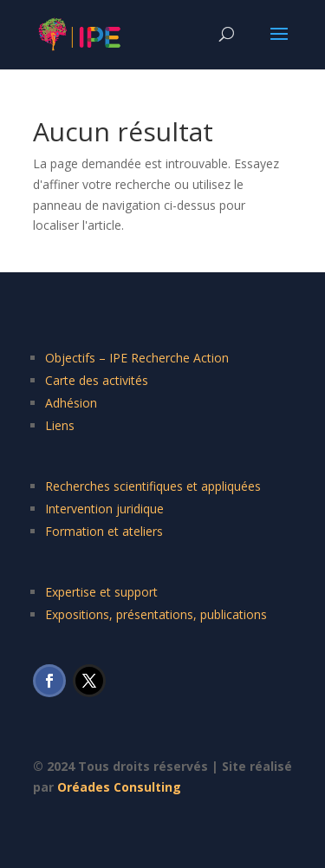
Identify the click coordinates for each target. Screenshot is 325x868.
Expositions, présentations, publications (156, 614)
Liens (60, 425)
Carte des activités (97, 380)
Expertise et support (101, 592)
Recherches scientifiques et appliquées (153, 486)
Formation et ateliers (104, 531)
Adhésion (71, 403)
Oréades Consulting (119, 787)
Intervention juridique (104, 509)
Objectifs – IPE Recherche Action (137, 358)
